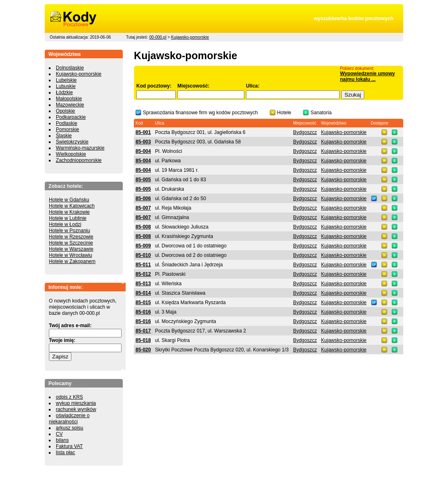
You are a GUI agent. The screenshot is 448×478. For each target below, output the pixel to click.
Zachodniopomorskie (79, 160)
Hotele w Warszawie (71, 249)
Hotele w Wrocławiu (70, 255)
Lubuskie (66, 86)
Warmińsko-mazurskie (80, 148)
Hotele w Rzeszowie (71, 237)
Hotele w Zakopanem (72, 261)
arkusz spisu (70, 428)
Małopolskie (69, 99)
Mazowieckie (70, 105)
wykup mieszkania (76, 403)
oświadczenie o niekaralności (69, 419)
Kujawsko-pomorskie (190, 37)
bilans (62, 440)
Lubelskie (66, 80)
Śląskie (64, 136)
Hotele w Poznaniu (69, 231)
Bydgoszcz (305, 132)
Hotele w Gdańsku (69, 200)
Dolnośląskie (70, 68)
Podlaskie (67, 123)
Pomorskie (68, 129)
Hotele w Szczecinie (71, 243)
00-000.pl (158, 37)
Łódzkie (64, 92)
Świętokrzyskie (72, 142)
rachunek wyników (76, 409)
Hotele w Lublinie (68, 218)
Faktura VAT (69, 446)
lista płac (65, 453)
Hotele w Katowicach (72, 206)
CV (59, 434)
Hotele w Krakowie (69, 212)
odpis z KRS (69, 397)
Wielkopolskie (71, 154)
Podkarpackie (71, 117)
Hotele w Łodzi (65, 224)
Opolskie (65, 111)
